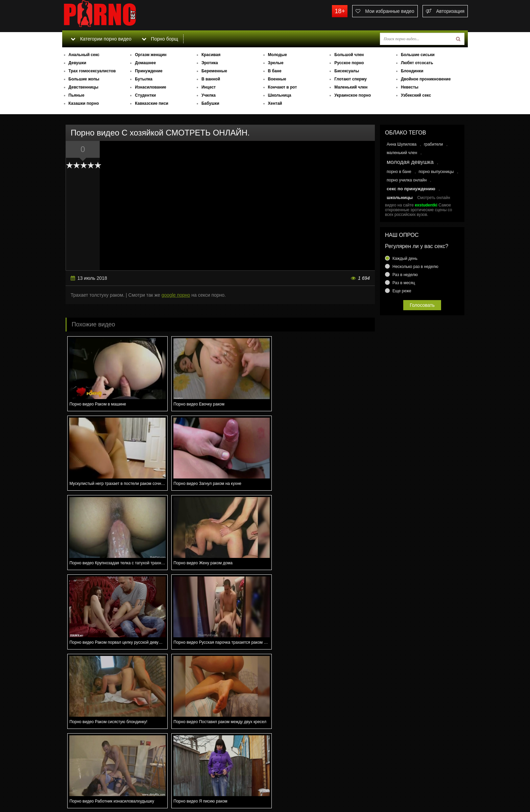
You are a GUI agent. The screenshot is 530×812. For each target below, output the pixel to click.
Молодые (278, 55)
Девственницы (83, 87)
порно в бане (399, 172)
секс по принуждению (411, 189)
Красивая (211, 55)
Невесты (410, 87)
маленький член (402, 153)
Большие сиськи (418, 55)
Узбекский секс (416, 95)
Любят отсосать (417, 63)
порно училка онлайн (407, 180)
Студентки (145, 95)
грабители (433, 144)
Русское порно (349, 63)
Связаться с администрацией (97, 788)
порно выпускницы (436, 172)
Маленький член (351, 87)
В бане (275, 71)
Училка (209, 95)
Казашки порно (84, 103)
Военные (277, 79)
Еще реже (402, 291)
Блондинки (412, 71)
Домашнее (145, 63)
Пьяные (77, 95)
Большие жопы (84, 79)
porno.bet (113, 15)
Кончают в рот (283, 87)
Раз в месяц (404, 283)
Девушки (78, 63)
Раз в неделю (405, 275)
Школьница (280, 95)
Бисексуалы (347, 71)
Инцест (209, 87)
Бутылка (144, 79)
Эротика (210, 63)
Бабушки (210, 103)
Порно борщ (160, 39)
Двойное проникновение (426, 79)
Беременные (214, 71)
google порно (176, 295)
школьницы (400, 198)
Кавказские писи (152, 103)
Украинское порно (353, 95)
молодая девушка (410, 162)
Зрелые (276, 63)
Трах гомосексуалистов (92, 71)
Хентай (275, 103)
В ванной (211, 79)
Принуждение (149, 71)
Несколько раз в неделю (415, 267)
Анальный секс (84, 55)
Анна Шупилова (402, 144)
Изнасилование (151, 87)
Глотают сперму (351, 79)
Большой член (349, 55)
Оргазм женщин (151, 55)
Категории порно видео (101, 39)
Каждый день (405, 259)
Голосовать (422, 305)
